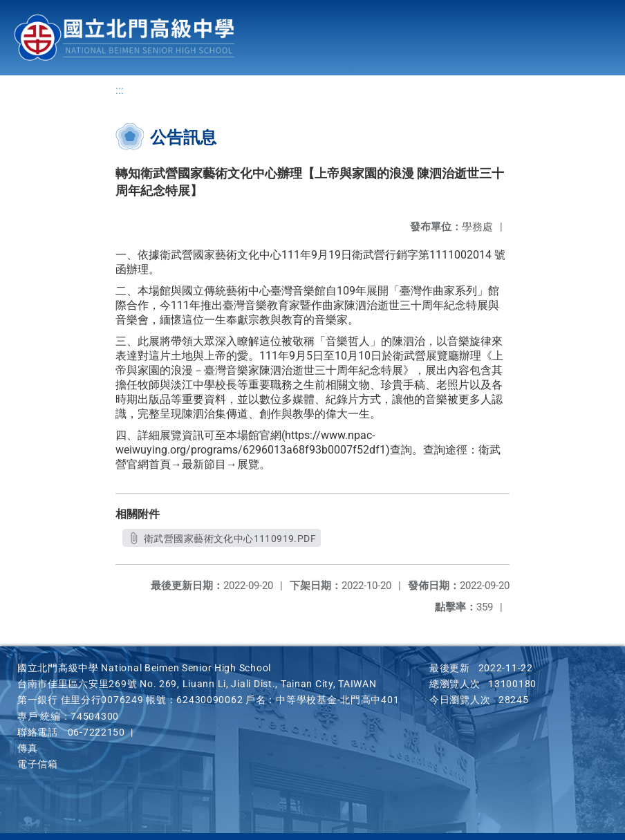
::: (120, 90)
